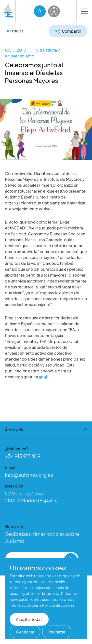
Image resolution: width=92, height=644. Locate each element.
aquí (42, 380)
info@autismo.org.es (29, 475)
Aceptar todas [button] (29, 619)
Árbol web (46, 430)
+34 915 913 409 (23, 456)
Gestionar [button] (25, 632)
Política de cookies (58, 605)
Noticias (17, 31)
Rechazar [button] (57, 632)
